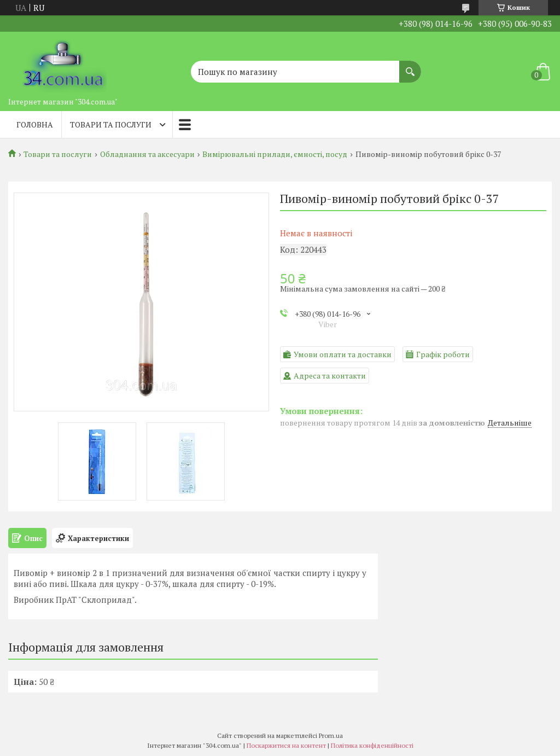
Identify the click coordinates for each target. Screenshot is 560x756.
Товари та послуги (111, 124)
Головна (35, 124)
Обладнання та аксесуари (147, 154)
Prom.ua (331, 735)
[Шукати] (410, 66)
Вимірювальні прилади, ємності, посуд (275, 154)
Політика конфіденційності (372, 745)
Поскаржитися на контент (286, 745)
